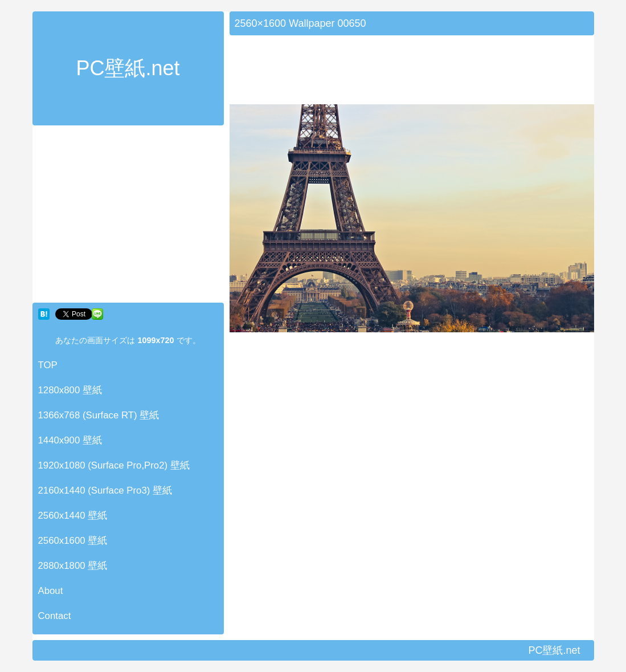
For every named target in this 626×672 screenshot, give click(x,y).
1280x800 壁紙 (70, 390)
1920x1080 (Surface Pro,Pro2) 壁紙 (114, 465)
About (51, 591)
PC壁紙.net (128, 68)
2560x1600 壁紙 (73, 541)
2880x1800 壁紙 (73, 566)
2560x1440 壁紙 (73, 516)
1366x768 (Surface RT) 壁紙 (99, 415)
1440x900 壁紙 (70, 440)
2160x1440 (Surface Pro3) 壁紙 (105, 490)
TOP (48, 365)
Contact (55, 616)
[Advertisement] (128, 217)
